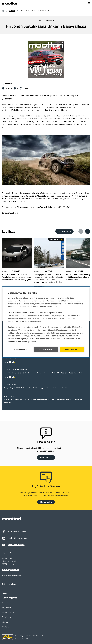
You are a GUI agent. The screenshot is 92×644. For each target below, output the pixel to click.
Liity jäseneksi (45, 502)
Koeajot (5, 603)
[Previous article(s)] (81, 231)
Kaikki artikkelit (63, 231)
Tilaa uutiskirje (45, 457)
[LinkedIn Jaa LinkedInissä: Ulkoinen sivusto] (24, 89)
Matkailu (5, 627)
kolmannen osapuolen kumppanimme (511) (46, 301)
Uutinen (12, 11)
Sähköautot (7, 617)
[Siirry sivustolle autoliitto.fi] (8, 637)
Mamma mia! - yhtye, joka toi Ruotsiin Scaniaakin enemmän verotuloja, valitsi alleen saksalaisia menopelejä (43, 373)
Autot (4, 593)
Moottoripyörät (8, 612)
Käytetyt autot (8, 607)
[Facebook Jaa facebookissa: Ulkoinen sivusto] (7, 89)
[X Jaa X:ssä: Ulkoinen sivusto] (16, 89)
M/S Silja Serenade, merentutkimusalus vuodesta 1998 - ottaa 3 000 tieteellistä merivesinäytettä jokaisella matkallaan (43, 401)
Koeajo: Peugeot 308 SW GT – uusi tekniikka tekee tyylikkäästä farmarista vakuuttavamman (37, 388)
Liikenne (5, 622)
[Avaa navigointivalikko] (89, 4)
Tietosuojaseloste (9, 584)
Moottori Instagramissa (14, 539)
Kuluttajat (48, 271)
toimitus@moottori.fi (11, 570)
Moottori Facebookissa (14, 532)
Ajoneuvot (50, 20)
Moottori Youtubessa (13, 545)
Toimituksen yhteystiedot (12, 576)
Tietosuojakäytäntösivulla (26, 339)
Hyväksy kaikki (72, 350)
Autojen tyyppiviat (9, 598)
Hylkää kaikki (46, 350)
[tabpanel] (46, 371)
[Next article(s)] (88, 231)
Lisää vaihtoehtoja (20, 350)
